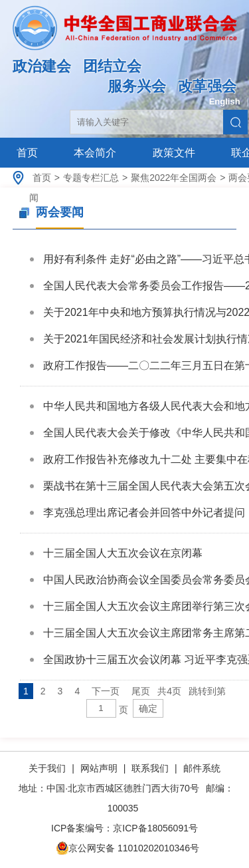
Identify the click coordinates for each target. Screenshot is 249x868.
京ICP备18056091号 (155, 828)
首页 (27, 153)
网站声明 (99, 768)
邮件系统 (202, 768)
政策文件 (174, 153)
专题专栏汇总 (91, 178)
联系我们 (150, 768)
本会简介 (95, 153)
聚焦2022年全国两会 (174, 178)
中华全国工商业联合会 (124, 38)
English (225, 101)
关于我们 (48, 768)
